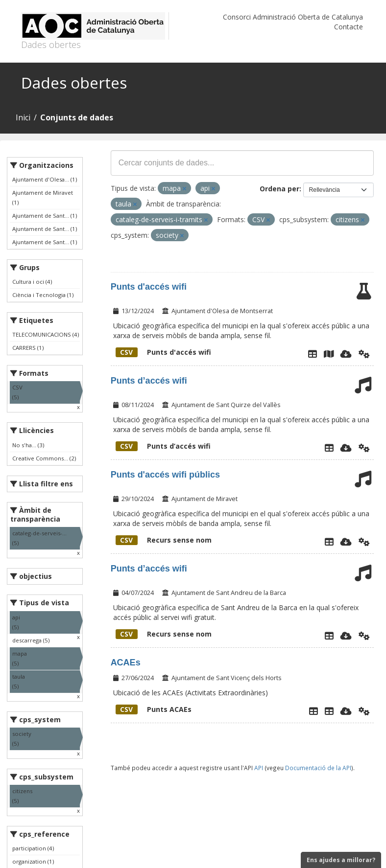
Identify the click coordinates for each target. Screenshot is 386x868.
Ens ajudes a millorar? (341, 860)
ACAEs (126, 662)
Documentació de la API (318, 768)
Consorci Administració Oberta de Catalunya (293, 17)
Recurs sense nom (164, 540)
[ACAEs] (329, 711)
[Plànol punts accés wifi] (329, 354)
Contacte (349, 27)
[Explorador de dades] (313, 354)
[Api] (364, 354)
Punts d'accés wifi (149, 287)
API (259, 768)
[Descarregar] (346, 354)
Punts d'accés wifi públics (165, 475)
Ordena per (279, 189)
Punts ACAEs (154, 709)
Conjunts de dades (77, 117)
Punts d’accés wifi (149, 381)
